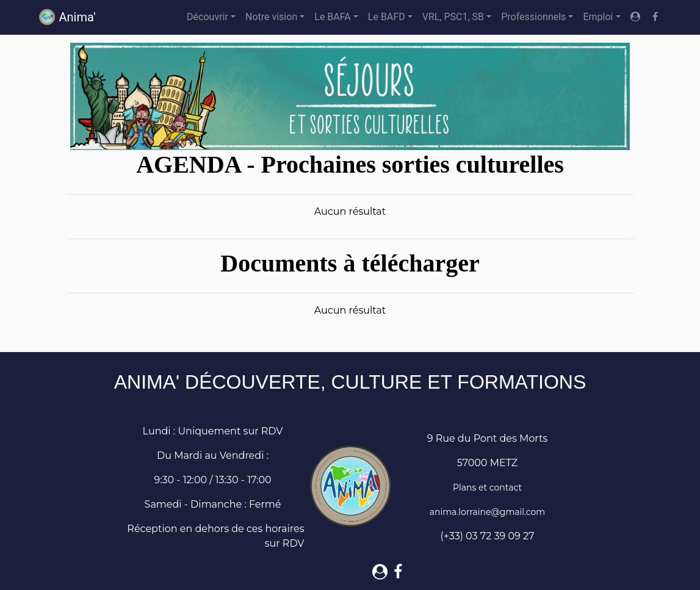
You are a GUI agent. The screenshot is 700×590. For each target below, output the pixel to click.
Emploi (598, 17)
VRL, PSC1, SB (453, 17)
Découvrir (207, 17)
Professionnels (533, 17)
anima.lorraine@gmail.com (487, 512)
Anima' (67, 17)
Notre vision (271, 17)
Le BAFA (332, 17)
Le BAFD (387, 17)
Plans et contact (487, 487)
